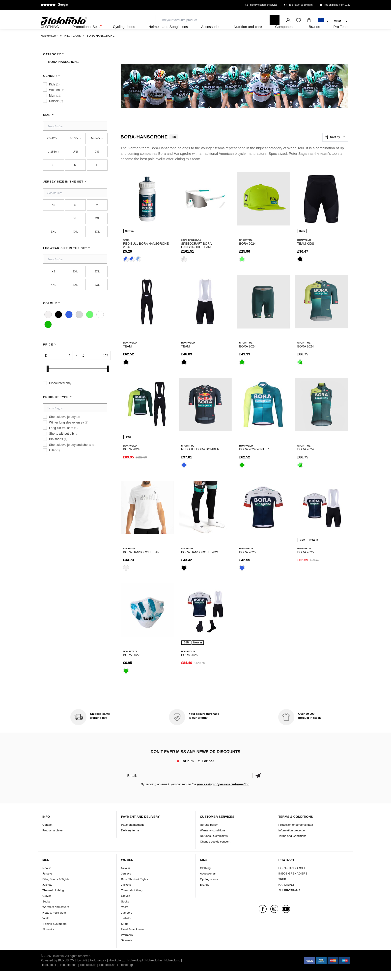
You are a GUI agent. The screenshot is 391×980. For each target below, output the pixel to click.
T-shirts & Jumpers (54, 933)
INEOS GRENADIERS (293, 883)
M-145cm (97, 151)
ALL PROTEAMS (290, 899)
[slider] (48, 382)
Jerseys (47, 883)
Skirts (125, 933)
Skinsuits (48, 938)
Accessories (208, 883)
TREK (282, 888)
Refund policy (209, 834)
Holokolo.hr (107, 974)
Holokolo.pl (135, 969)
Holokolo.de (88, 974)
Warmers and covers (56, 916)
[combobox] (323, 22)
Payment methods (133, 834)
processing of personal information (223, 794)
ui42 (84, 969)
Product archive (52, 839)
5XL (97, 245)
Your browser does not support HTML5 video (234, 99)
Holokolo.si (48, 974)
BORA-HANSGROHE (292, 877)
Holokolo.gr (125, 974)
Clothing (205, 877)
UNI (75, 165)
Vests (46, 927)
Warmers (127, 944)
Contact (47, 834)
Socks (46, 910)
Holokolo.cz (117, 969)
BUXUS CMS (67, 969)
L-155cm (53, 165)
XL (75, 231)
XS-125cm (53, 151)
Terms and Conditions (293, 845)
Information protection (293, 839)
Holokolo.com (68, 974)
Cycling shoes (209, 888)
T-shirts (126, 927)
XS (97, 165)
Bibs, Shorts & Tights (56, 888)
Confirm (258, 785)
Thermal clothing (53, 899)
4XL (75, 245)
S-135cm (75, 151)
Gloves (47, 905)
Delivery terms (130, 839)
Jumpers (127, 921)
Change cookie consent (215, 851)
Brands (205, 894)
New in (47, 877)
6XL (97, 298)
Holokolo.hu (154, 969)
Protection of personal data (296, 834)
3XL (53, 245)
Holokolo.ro (172, 969)
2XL (97, 231)
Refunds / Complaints (214, 845)
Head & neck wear (54, 921)
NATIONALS (287, 894)
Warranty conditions (213, 839)
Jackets (47, 894)
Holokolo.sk (98, 969)
